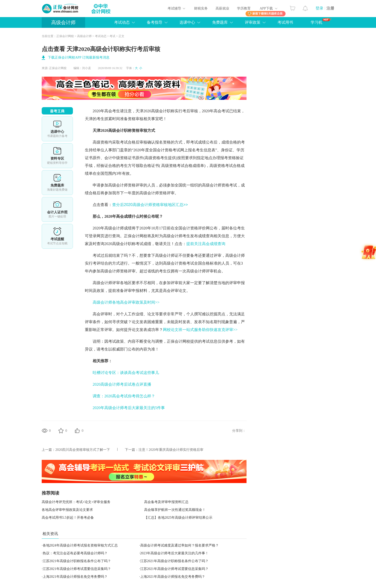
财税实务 (201, 8)
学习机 (321, 21)
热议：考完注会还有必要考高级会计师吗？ (75, 553)
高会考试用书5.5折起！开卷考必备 (68, 518)
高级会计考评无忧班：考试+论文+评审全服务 (76, 502)
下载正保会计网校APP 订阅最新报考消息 (79, 57)
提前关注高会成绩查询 (206, 244)
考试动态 (122, 22)
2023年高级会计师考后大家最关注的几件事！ (174, 553)
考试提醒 (57, 236)
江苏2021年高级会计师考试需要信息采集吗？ (77, 569)
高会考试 (221, 111)
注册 (330, 8)
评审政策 (253, 22)
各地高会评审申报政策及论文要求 (67, 510)
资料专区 (57, 156)
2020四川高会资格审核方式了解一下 (83, 450)
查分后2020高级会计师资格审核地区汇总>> (150, 205)
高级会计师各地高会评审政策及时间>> (126, 302)
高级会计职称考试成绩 (132, 244)
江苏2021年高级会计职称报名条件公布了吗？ (77, 561)
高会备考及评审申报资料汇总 (166, 502)
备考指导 (155, 22)
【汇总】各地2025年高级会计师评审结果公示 (178, 518)
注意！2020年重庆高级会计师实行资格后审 (171, 450)
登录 (319, 8)
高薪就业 (222, 8)
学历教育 (244, 8)
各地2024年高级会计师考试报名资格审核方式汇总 (80, 545)
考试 (112, 36)
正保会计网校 (65, 36)
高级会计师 (63, 22)
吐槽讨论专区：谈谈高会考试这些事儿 (126, 373)
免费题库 (220, 22)
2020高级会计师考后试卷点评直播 (122, 384)
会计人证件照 (57, 209)
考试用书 (285, 22)
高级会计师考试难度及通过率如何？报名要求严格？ (179, 545)
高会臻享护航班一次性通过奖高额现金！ (175, 510)
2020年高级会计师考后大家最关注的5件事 (129, 408)
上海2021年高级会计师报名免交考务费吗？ (75, 577)
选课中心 (187, 22)
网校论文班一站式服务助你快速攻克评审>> (200, 330)
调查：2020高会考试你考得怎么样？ (124, 396)
